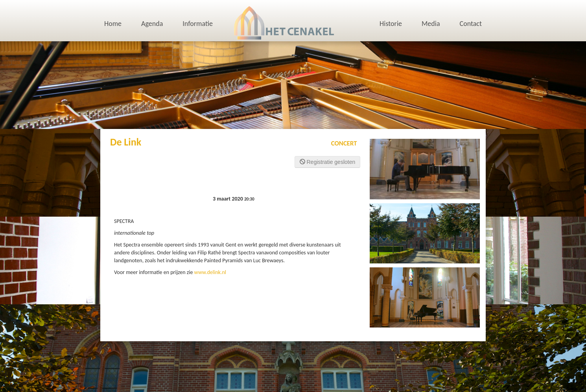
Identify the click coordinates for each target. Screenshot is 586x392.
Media (431, 24)
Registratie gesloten (328, 162)
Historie (391, 24)
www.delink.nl (210, 272)
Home (113, 24)
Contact (471, 24)
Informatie (198, 24)
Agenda (152, 24)
